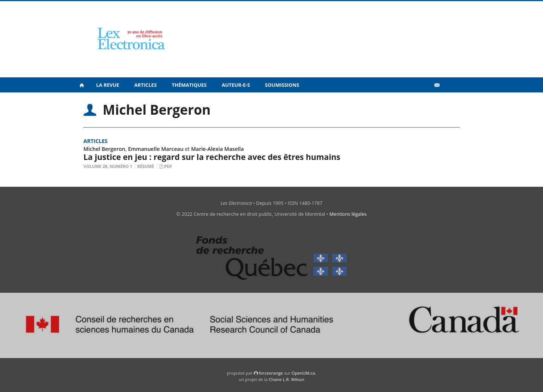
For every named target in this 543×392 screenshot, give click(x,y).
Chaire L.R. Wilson (287, 379)
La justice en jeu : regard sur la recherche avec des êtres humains (212, 157)
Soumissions (282, 85)
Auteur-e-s (236, 85)
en (449, 101)
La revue (108, 85)
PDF (168, 166)
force (271, 373)
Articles (145, 85)
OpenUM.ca (303, 373)
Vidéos (421, 101)
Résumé (146, 166)
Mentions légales (348, 214)
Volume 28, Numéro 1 (108, 166)
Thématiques (189, 85)
